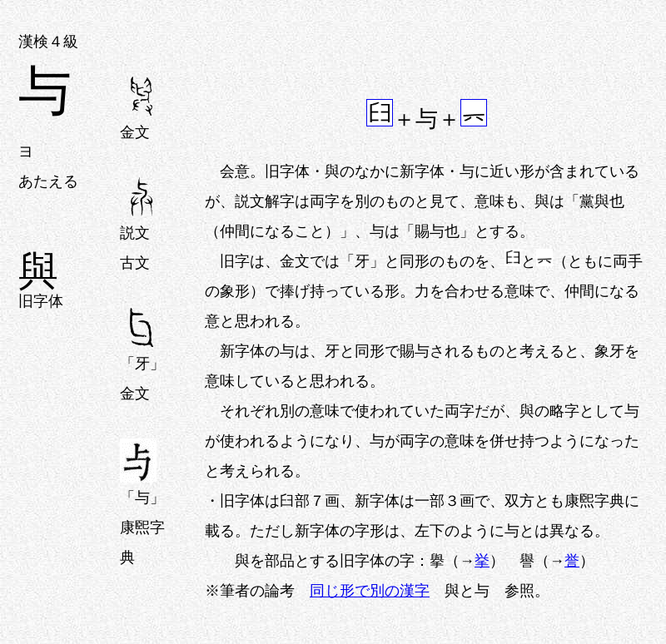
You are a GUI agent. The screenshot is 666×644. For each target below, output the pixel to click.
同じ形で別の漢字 (370, 591)
